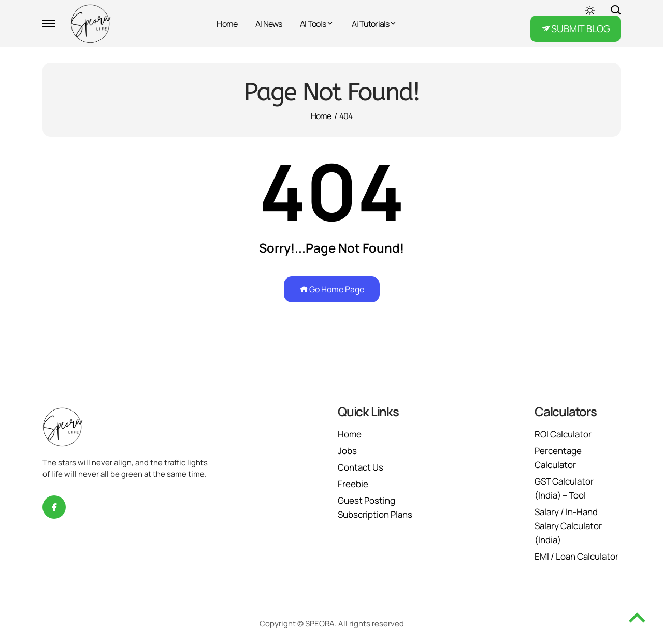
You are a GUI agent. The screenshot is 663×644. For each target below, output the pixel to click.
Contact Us (361, 467)
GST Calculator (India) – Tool (564, 488)
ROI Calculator (563, 434)
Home (227, 24)
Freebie (353, 484)
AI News (269, 24)
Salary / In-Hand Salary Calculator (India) (568, 526)
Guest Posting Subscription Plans (375, 507)
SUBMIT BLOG (581, 28)
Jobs (347, 451)
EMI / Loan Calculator (576, 556)
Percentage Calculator (558, 458)
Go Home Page (332, 289)
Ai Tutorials (370, 24)
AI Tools (313, 24)
